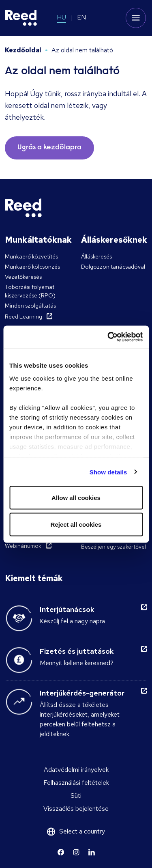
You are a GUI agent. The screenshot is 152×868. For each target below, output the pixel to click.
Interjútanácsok (67, 609)
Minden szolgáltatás (30, 306)
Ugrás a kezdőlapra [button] (49, 148)
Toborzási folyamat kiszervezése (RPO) (30, 291)
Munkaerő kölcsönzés (32, 267)
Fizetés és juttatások (77, 651)
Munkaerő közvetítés (31, 256)
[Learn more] (61, 852)
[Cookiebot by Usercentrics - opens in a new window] (108, 337)
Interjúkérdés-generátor (82, 693)
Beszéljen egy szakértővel (113, 547)
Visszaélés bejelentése (76, 809)
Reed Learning (24, 317)
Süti (76, 796)
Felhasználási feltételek (76, 783)
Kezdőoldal (23, 50)
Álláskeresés (96, 256)
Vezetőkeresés (23, 277)
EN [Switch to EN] (81, 17)
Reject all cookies (76, 524)
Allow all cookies (76, 498)
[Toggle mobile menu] (136, 18)
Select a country (82, 831)
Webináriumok (23, 546)
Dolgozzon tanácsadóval (113, 267)
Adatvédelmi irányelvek (76, 770)
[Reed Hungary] (21, 18)
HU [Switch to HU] (61, 17)
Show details (108, 472)
